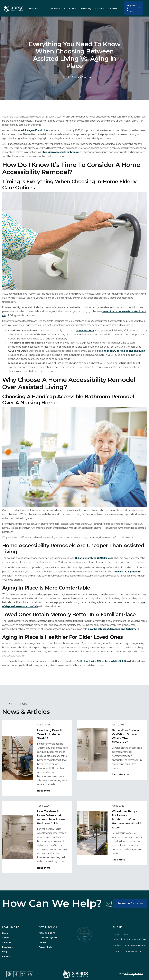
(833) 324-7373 (47, 933)
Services (7, 942)
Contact (43, 942)
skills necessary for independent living (121, 351)
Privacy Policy (46, 947)
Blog (5, 952)
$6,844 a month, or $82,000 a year (94, 558)
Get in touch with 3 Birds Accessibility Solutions (103, 661)
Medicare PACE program (126, 572)
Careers (6, 956)
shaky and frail (85, 331)
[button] (36, 8)
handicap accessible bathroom (60, 152)
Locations (7, 947)
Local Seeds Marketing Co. (134, 974)
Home (5, 933)
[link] (14, 8)
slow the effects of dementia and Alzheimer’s (113, 629)
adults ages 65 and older (35, 130)
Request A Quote (48, 938)
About (5, 938)
